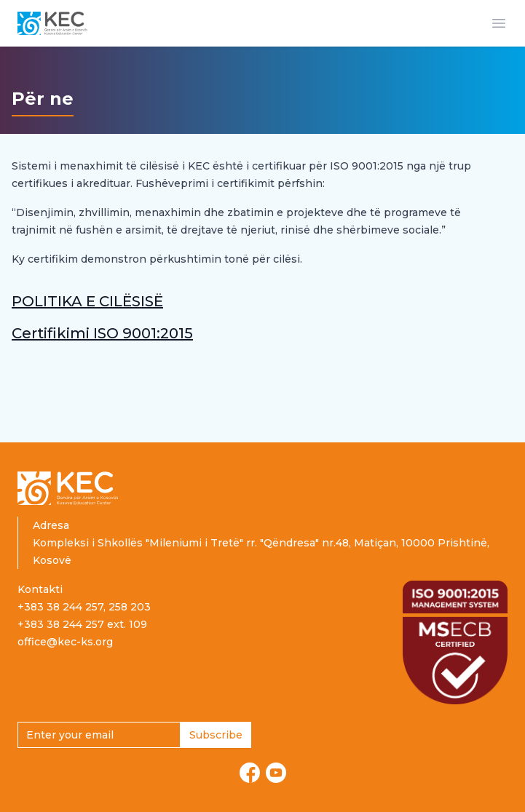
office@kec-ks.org (65, 642)
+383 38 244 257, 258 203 (84, 607)
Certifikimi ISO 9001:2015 (102, 333)
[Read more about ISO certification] (455, 642)
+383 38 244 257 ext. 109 (82, 624)
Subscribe (216, 735)
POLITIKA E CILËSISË (87, 301)
